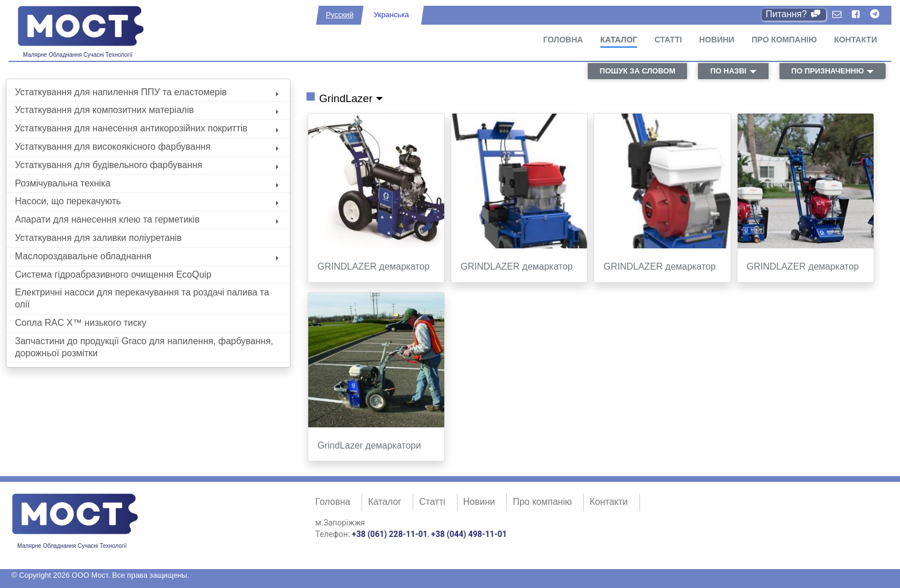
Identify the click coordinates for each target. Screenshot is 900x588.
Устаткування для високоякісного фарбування (147, 147)
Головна (563, 40)
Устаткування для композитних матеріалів (147, 110)
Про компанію (784, 40)
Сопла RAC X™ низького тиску (81, 323)
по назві (728, 71)
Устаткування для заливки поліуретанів (98, 238)
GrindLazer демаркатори (369, 445)
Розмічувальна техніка (147, 183)
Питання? (794, 14)
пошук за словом (638, 71)
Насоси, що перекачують (147, 201)
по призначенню (828, 71)
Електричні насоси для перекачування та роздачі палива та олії (142, 298)
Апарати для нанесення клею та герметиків (147, 219)
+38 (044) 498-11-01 (469, 534)
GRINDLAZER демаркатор (373, 266)
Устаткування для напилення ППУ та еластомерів (147, 92)
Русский (340, 15)
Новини (717, 40)
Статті (668, 40)
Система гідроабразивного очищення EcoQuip (113, 274)
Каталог (619, 40)
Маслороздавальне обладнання (147, 256)
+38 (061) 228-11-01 (390, 534)
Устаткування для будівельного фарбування (147, 165)
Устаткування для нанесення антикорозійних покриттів (147, 128)
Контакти (856, 40)
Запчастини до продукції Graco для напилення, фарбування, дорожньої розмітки (144, 347)
